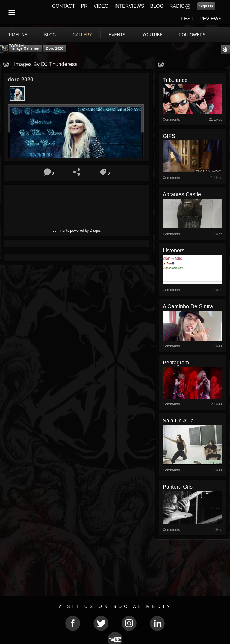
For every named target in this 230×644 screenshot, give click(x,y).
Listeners (174, 251)
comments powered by (77, 231)
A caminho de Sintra (188, 306)
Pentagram (176, 363)
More (188, 35)
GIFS (169, 136)
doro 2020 (55, 48)
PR (84, 6)
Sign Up (206, 6)
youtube (152, 35)
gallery (82, 35)
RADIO (177, 6)
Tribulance (175, 80)
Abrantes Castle (182, 194)
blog (50, 35)
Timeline (18, 35)
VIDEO (101, 6)
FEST (187, 19)
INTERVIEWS (129, 6)
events (117, 35)
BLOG (157, 6)
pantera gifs (178, 487)
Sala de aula (178, 421)
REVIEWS (211, 19)
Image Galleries (26, 48)
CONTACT (63, 6)
